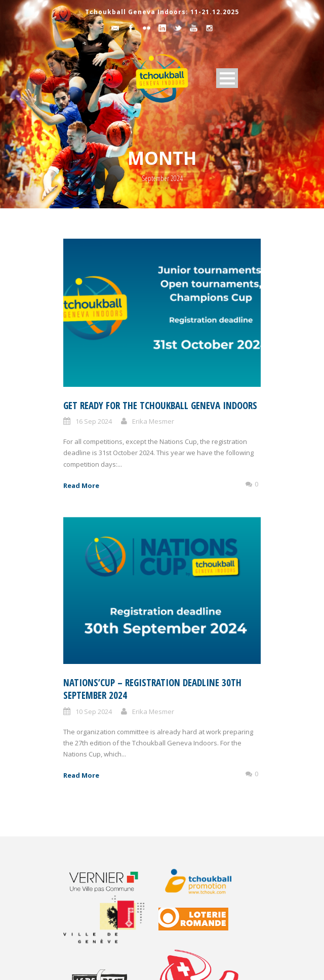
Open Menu (227, 78)
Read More (81, 485)
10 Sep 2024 (94, 711)
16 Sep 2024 (94, 421)
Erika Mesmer (153, 421)
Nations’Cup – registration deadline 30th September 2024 (152, 689)
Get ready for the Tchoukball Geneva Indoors (160, 406)
